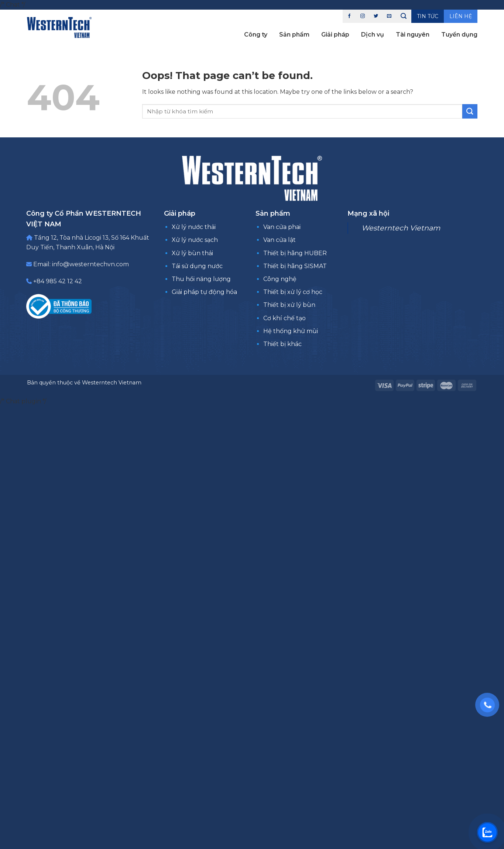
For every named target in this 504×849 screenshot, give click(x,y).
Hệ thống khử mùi (291, 331)
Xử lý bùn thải (192, 253)
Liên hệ (461, 16)
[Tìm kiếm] (404, 16)
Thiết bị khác (282, 344)
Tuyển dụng (459, 35)
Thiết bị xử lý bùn (289, 305)
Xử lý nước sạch (195, 240)
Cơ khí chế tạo (284, 318)
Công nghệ (280, 279)
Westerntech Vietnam (401, 228)
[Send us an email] (389, 16)
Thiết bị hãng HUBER (295, 253)
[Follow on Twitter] (376, 16)
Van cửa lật (280, 240)
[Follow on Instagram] (363, 16)
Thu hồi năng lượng (201, 279)
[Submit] (470, 111)
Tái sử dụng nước (197, 266)
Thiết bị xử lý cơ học (293, 292)
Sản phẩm (294, 35)
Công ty (256, 35)
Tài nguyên (413, 35)
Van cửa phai (282, 227)
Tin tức (428, 16)
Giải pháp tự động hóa (204, 292)
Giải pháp (335, 35)
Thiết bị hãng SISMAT (295, 266)
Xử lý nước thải (194, 227)
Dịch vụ (373, 35)
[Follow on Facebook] (349, 16)
